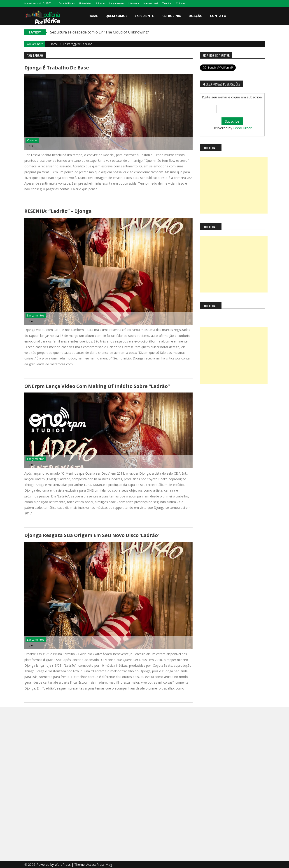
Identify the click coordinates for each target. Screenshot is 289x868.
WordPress (63, 864)
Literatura (134, 3)
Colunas (180, 3)
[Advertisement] (234, 185)
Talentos (167, 3)
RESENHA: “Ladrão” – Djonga (58, 211)
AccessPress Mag (99, 864)
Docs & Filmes (67, 3)
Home (93, 16)
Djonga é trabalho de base (57, 68)
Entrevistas (85, 3)
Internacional (150, 3)
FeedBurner (242, 128)
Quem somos (116, 16)
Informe (100, 3)
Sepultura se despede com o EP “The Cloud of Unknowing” (100, 32)
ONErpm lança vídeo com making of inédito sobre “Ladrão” (97, 386)
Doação (196, 16)
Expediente (144, 16)
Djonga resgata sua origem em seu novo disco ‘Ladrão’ (92, 535)
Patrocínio (171, 16)
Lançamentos (117, 3)
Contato (218, 16)
